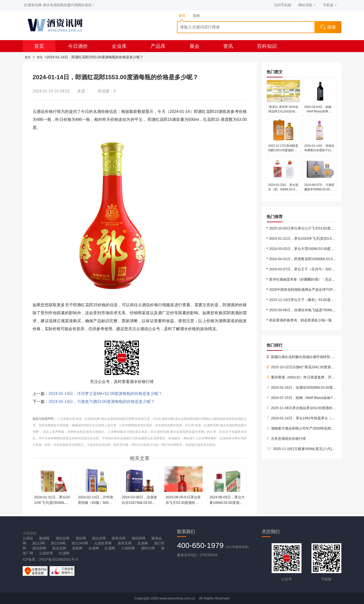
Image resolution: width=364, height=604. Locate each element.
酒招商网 (138, 538)
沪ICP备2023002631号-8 (58, 559)
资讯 (228, 46)
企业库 (119, 46)
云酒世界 (46, 553)
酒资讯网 (119, 538)
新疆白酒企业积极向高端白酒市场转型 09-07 (303, 357)
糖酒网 (44, 538)
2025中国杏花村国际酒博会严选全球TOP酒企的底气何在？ (315, 290)
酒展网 (77, 548)
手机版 (330, 5)
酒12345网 (80, 543)
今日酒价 (78, 46)
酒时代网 (148, 548)
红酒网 (110, 548)
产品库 (158, 46)
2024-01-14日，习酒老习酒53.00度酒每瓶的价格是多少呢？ (102, 402)
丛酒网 (94, 548)
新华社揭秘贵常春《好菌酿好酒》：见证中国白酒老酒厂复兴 (316, 279)
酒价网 (81, 538)
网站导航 (307, 5)
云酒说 (28, 538)
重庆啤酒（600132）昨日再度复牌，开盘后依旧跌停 (309, 377)
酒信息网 (62, 538)
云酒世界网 (103, 543)
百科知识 (267, 46)
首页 (39, 46)
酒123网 (38, 543)
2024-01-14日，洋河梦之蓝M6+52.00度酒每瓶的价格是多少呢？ (105, 394)
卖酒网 (143, 543)
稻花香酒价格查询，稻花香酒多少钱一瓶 (301, 320)
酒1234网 (58, 543)
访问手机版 (283, 5)
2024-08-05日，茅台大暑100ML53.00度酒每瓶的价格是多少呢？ (227, 503)
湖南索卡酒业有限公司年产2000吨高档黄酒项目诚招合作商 (314, 428)
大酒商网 (128, 548)
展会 (194, 46)
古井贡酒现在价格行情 (286, 439)
